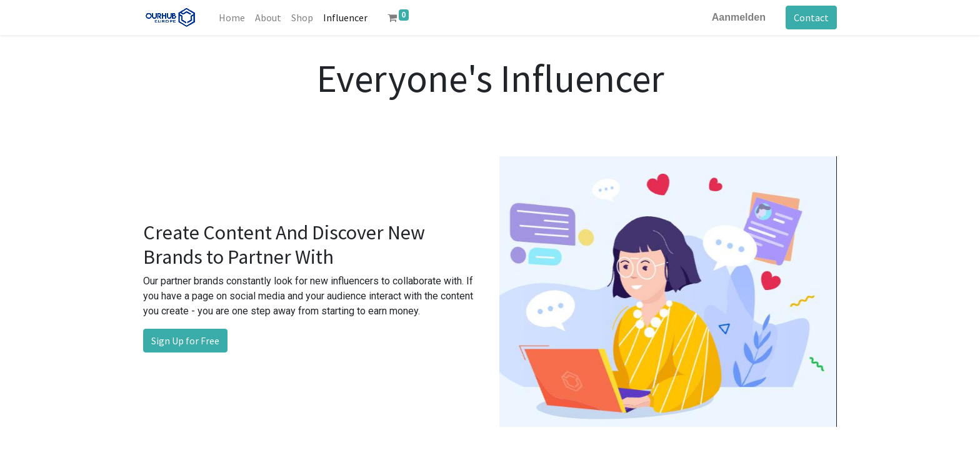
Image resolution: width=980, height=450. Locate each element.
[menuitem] (232, 17)
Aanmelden (739, 17)
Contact (811, 17)
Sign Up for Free (185, 341)
